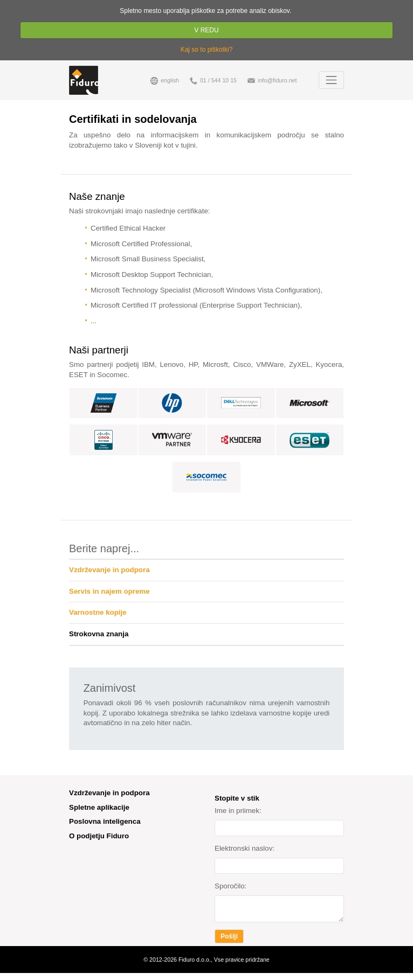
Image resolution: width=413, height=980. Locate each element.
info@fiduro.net (272, 81)
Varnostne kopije (98, 612)
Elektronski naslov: (245, 848)
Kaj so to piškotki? (207, 50)
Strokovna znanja (99, 634)
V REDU (207, 30)
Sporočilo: (230, 886)
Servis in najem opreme (109, 591)
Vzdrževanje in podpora (109, 570)
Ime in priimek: (238, 811)
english (165, 81)
